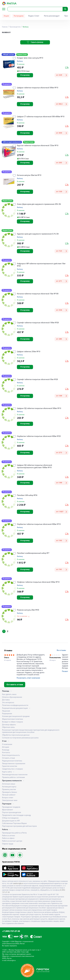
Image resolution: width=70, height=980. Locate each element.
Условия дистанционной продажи (16, 716)
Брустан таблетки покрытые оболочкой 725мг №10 (38, 146)
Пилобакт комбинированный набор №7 (33, 553)
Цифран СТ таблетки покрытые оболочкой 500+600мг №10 (41, 117)
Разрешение (7, 714)
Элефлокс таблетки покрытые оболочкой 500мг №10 (38, 582)
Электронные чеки (10, 800)
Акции (6, 16)
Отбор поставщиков (10, 818)
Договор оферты (9, 725)
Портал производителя (12, 813)
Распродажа (19, 16)
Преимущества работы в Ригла (14, 833)
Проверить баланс (10, 792)
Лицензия (6, 711)
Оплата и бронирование (12, 697)
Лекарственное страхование (14, 764)
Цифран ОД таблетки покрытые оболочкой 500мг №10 (39, 408)
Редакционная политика (12, 761)
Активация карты (9, 787)
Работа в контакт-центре (12, 841)
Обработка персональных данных (16, 735)
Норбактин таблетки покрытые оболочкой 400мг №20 (39, 436)
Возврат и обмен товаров (12, 722)
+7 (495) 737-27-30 (11, 931)
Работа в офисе (8, 838)
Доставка (6, 700)
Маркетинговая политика (13, 719)
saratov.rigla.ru (18, 884)
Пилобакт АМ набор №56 (27, 495)
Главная (5, 27)
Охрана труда (8, 844)
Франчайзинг (8, 810)
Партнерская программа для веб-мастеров (19, 826)
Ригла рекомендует (52, 16)
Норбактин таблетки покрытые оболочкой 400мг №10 (39, 524)
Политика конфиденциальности (15, 705)
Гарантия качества (10, 766)
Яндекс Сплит (34, 16)
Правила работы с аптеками (13, 777)
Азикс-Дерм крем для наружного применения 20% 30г (39, 204)
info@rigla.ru (11, 961)
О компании (7, 744)
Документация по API (11, 821)
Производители (15, 27)
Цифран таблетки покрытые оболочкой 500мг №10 (38, 88)
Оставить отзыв (15, 685)
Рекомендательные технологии (15, 775)
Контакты (6, 753)
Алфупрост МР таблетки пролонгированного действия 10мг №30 (41, 265)
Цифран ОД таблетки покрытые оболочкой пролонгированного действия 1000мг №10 (35, 466)
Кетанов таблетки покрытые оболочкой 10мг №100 (38, 294)
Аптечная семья (9, 784)
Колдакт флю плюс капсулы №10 (30, 58)
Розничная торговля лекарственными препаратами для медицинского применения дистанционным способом (31, 731)
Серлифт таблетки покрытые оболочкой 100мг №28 (38, 323)
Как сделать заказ (9, 694)
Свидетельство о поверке (12, 769)
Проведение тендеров (11, 807)
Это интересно (8, 703)
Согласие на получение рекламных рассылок (20, 738)
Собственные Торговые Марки (14, 823)
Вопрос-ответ (8, 798)
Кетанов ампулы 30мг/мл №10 (29, 175)
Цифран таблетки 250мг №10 (29, 352)
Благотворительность (11, 755)
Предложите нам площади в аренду (17, 815)
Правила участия (9, 790)
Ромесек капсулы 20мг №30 (28, 610)
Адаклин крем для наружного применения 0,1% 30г (38, 234)
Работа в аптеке (9, 836)
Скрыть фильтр (35, 42)
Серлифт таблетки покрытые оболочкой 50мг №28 (37, 380)
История (6, 747)
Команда (6, 750)
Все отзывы (61, 650)
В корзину (25, 75)
